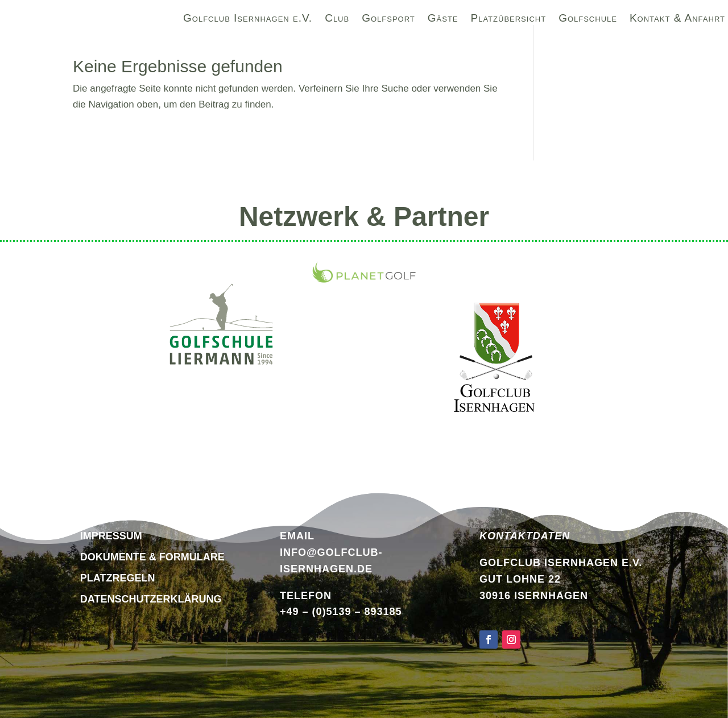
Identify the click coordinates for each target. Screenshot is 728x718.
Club (337, 20)
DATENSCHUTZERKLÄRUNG (151, 599)
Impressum (111, 536)
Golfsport (388, 20)
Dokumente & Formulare (152, 557)
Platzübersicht (509, 20)
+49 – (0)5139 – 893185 (341, 612)
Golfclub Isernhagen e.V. (248, 20)
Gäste (443, 20)
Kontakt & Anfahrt (677, 20)
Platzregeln (118, 578)
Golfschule (588, 20)
